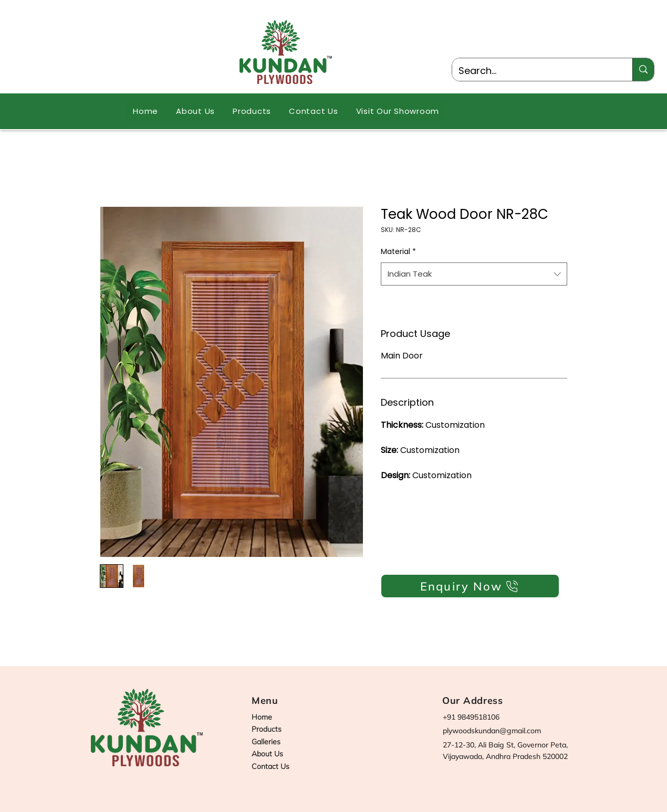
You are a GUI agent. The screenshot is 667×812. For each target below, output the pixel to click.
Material (398, 251)
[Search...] (534, 71)
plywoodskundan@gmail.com (492, 731)
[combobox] (474, 274)
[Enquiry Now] (470, 586)
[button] (252, 111)
